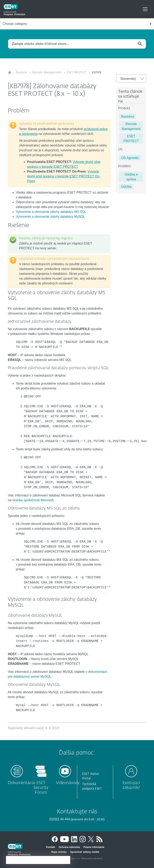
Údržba (126, 187)
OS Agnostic (130, 158)
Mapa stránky (59, 852)
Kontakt (51, 847)
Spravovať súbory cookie (85, 852)
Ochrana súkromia (69, 847)
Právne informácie (94, 847)
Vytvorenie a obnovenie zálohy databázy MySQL (50, 217)
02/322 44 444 (60, 819)
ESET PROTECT (77, 73)
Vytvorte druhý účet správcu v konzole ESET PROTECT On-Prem (64, 176)
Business (22, 73)
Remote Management (47, 73)
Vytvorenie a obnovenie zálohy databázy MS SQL (51, 212)
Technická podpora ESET (92, 786)
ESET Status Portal (91, 776)
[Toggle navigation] (145, 9)
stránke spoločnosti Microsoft (33, 500)
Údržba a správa (131, 177)
